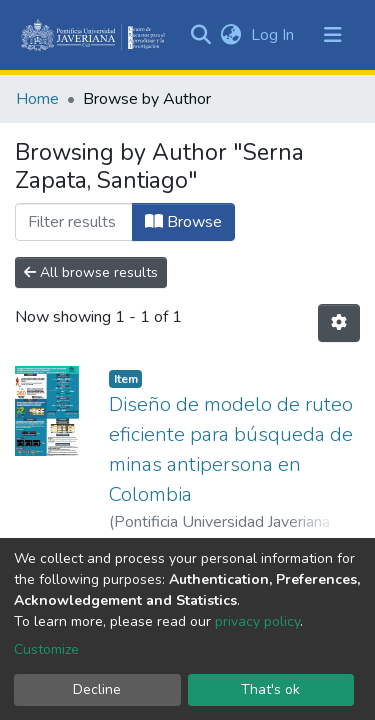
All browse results (91, 272)
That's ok (270, 689)
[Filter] (74, 222)
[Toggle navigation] (333, 35)
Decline (97, 689)
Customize (46, 649)
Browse (183, 222)
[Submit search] (200, 35)
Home (37, 99)
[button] (230, 35)
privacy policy (257, 621)
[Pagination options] (339, 323)
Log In (274, 35)
